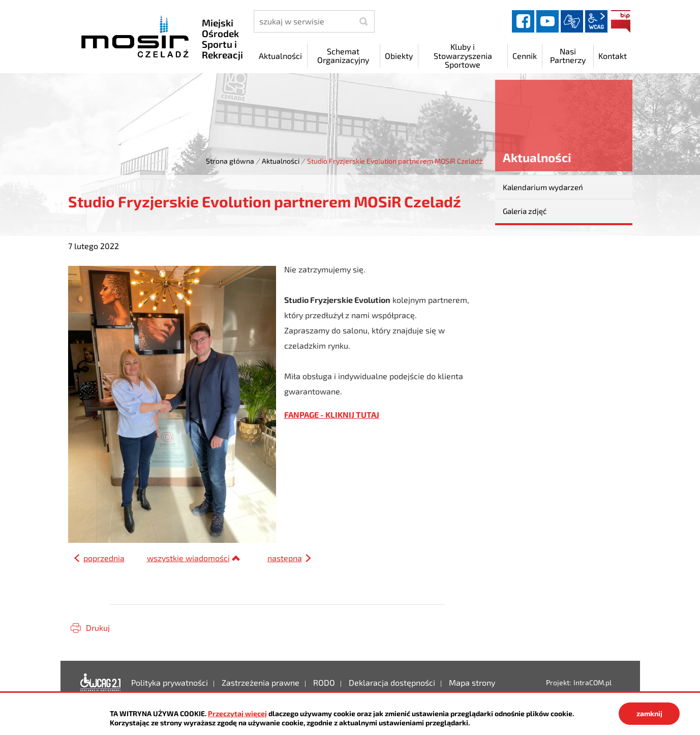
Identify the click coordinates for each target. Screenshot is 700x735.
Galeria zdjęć (525, 211)
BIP (621, 21)
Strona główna (230, 161)
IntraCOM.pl (592, 682)
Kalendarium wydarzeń (543, 187)
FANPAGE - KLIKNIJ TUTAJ (332, 415)
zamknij (649, 713)
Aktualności (281, 161)
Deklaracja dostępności (101, 683)
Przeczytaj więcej (237, 713)
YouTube (547, 21)
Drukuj (98, 627)
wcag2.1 (596, 21)
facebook (523, 21)
